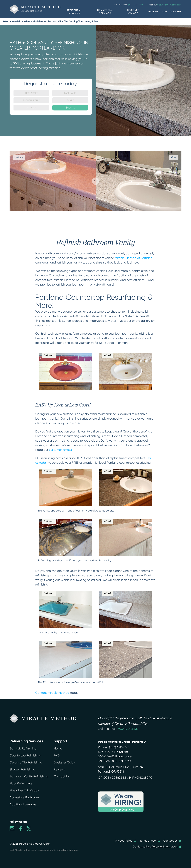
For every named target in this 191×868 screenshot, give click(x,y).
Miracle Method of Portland (134, 258)
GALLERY (176, 12)
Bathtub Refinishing (23, 748)
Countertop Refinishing (25, 755)
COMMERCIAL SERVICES (105, 12)
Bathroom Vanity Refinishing (29, 776)
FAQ (57, 755)
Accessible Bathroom (24, 797)
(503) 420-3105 (127, 729)
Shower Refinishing (22, 769)
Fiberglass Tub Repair (24, 790)
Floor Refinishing (21, 783)
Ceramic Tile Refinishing (26, 762)
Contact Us (62, 776)
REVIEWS (153, 12)
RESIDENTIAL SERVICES (74, 12)
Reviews (59, 769)
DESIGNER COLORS (133, 12)
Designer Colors (65, 762)
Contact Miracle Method (52, 693)
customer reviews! (61, 450)
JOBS (165, 12)
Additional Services (23, 804)
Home (58, 748)
